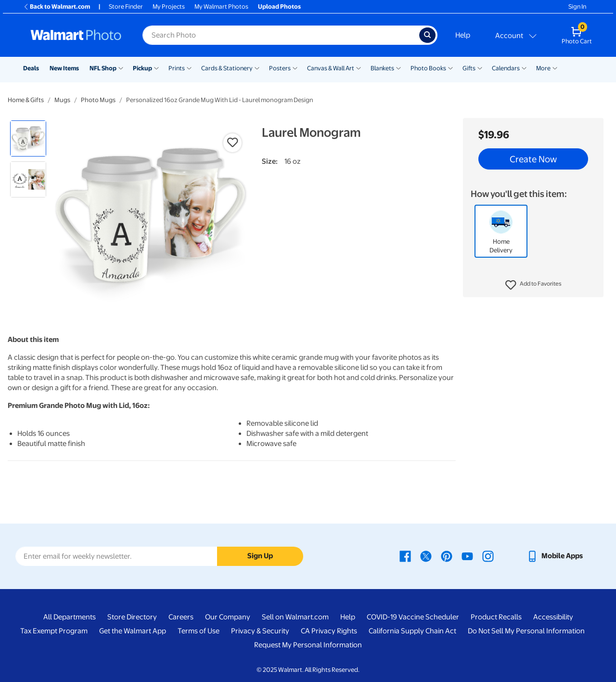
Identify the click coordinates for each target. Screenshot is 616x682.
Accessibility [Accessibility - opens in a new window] (553, 617)
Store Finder (126, 7)
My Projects (169, 7)
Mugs (62, 100)
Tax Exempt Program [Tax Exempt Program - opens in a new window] (54, 631)
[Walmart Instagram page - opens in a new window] (488, 556)
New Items (64, 68)
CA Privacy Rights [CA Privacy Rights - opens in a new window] (329, 631)
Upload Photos (279, 7)
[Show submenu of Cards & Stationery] (257, 67)
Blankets (382, 68)
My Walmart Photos (221, 7)
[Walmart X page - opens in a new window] (426, 556)
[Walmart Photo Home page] (76, 35)
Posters (280, 68)
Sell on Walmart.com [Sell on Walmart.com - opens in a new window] (295, 617)
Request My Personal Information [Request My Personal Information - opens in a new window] (308, 645)
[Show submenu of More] (555, 67)
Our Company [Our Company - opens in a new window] (228, 617)
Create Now (533, 159)
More (543, 68)
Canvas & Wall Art (331, 68)
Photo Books (428, 68)
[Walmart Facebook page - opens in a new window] (405, 556)
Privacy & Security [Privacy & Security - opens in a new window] (260, 631)
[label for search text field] (281, 35)
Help (463, 35)
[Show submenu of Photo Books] (450, 67)
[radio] (28, 138)
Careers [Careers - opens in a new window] (181, 617)
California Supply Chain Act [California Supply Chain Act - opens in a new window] (412, 631)
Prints (177, 68)
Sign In (577, 7)
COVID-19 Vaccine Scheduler (413, 617)
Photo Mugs (98, 100)
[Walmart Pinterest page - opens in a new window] (447, 556)
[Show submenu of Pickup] (156, 67)
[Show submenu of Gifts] (480, 67)
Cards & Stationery (227, 68)
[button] (533, 285)
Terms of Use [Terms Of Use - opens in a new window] (199, 631)
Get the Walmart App (133, 631)
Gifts (469, 68)
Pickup (142, 68)
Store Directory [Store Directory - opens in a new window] (132, 617)
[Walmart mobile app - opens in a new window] (555, 556)
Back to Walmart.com (57, 7)
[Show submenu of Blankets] (398, 67)
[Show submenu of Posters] (295, 67)
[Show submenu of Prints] (189, 67)
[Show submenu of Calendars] (524, 67)
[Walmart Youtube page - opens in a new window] (467, 556)
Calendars (506, 68)
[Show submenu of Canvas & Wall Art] (359, 67)
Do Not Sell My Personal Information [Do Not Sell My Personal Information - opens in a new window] (526, 631)
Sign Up (260, 556)
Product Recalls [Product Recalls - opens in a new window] (496, 617)
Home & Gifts (26, 100)
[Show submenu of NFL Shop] (121, 67)
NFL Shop (103, 68)
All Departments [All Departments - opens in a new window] (70, 617)
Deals (31, 68)
